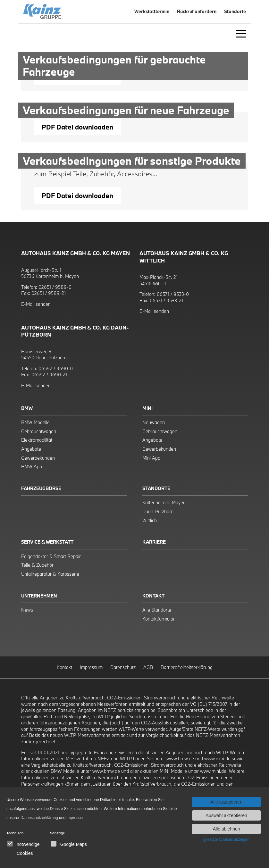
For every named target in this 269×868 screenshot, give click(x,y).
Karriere (154, 542)
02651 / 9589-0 (55, 287)
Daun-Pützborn (158, 511)
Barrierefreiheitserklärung (187, 667)
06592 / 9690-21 (49, 375)
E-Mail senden (36, 304)
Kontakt (153, 596)
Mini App (151, 458)
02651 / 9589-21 (49, 293)
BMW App (32, 467)
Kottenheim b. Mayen (164, 502)
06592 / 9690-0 (56, 368)
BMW (27, 408)
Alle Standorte (157, 610)
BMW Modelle (35, 422)
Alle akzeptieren (226, 802)
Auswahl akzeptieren (227, 815)
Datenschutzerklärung (39, 818)
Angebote (31, 449)
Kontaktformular (159, 619)
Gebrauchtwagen (39, 431)
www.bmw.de (180, 759)
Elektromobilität (37, 440)
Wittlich (150, 520)
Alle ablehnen (227, 829)
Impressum (91, 667)
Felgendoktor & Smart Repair (51, 556)
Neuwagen (154, 422)
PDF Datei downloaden (77, 127)
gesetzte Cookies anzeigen (226, 839)
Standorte (156, 488)
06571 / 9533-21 (166, 300)
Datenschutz (123, 667)
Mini (147, 408)
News (27, 610)
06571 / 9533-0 (173, 294)
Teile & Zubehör (37, 565)
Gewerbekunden (38, 458)
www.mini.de (217, 759)
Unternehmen (39, 596)
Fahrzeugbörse (41, 488)
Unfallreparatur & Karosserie (50, 574)
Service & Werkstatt (47, 542)
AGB (148, 667)
